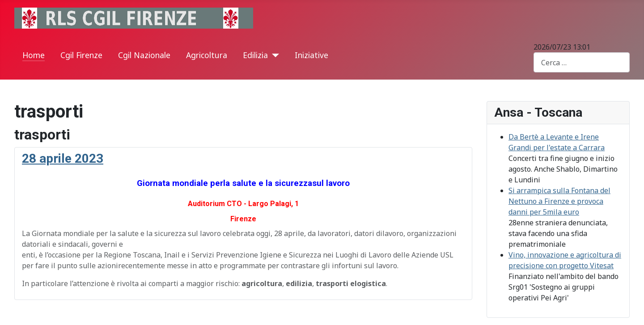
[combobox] (582, 62)
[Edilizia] (273, 55)
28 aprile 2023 (63, 158)
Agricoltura (207, 55)
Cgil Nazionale (144, 55)
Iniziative (311, 55)
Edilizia (255, 55)
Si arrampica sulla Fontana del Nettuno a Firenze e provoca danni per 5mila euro (559, 201)
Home (34, 55)
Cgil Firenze (81, 55)
